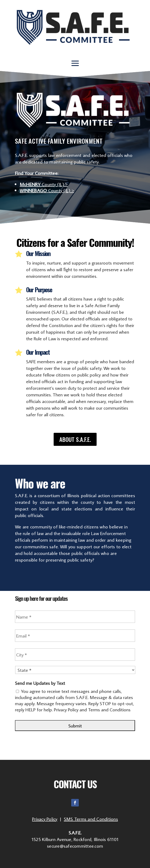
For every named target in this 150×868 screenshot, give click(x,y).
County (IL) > (44, 184)
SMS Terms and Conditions (91, 819)
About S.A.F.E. (75, 439)
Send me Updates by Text (40, 683)
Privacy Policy (66, 709)
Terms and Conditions (109, 709)
